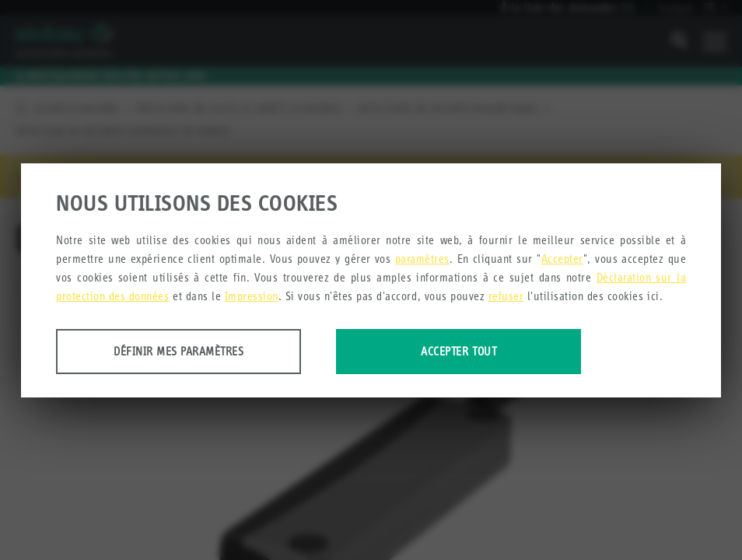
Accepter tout (458, 351)
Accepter (562, 259)
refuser (506, 296)
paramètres (422, 259)
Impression (252, 296)
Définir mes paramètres (178, 351)
